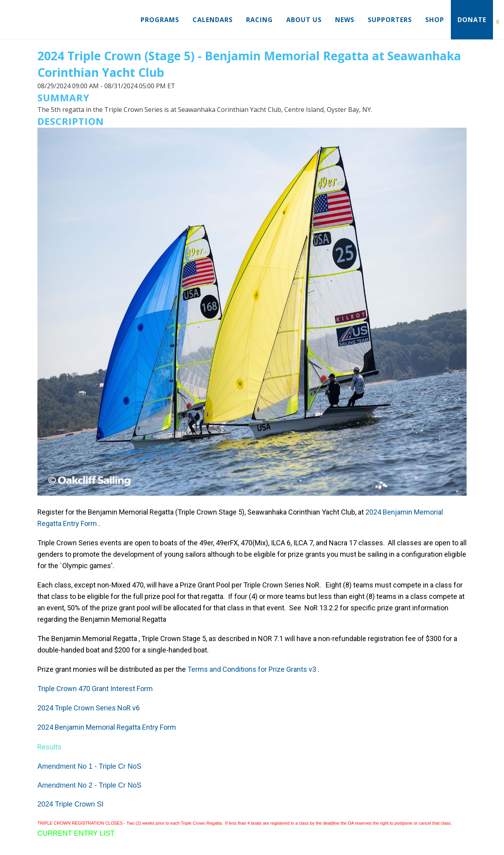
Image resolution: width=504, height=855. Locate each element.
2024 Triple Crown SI (70, 804)
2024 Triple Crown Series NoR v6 (89, 708)
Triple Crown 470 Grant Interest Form (95, 689)
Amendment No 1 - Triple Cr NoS (89, 766)
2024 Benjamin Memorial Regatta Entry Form (107, 727)
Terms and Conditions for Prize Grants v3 (252, 669)
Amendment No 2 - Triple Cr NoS (89, 785)
